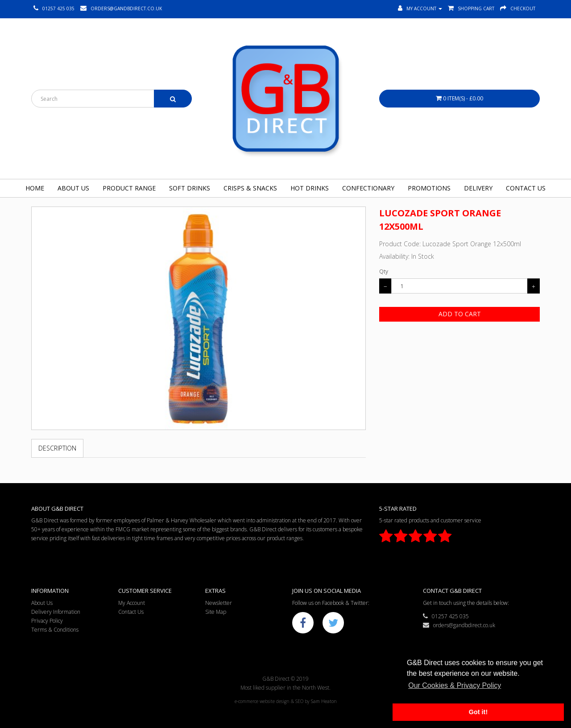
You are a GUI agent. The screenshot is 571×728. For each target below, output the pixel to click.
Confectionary (368, 188)
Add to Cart (460, 314)
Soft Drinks (190, 188)
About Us (73, 188)
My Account (132, 603)
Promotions (429, 188)
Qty (384, 271)
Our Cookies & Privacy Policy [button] (455, 685)
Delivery (478, 188)
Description (57, 448)
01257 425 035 (446, 616)
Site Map (216, 612)
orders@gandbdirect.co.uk (459, 625)
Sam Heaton (324, 701)
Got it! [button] (478, 712)
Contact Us (526, 188)
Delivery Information (56, 612)
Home (35, 188)
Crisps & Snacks (250, 188)
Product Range (129, 188)
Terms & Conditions (55, 630)
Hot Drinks (310, 188)
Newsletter (219, 603)
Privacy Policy (47, 621)
